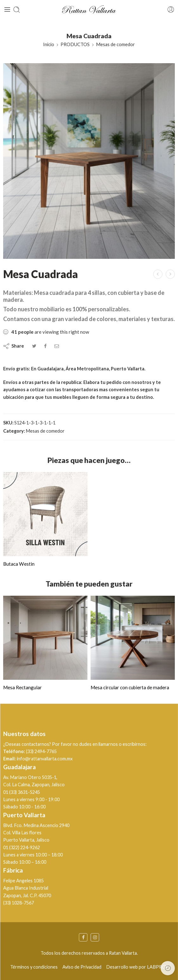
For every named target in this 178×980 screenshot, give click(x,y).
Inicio (49, 44)
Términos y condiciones (34, 967)
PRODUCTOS (75, 44)
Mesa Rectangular (22, 687)
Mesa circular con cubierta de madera (130, 687)
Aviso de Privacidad (82, 967)
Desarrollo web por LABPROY (137, 967)
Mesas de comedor (115, 44)
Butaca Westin (19, 564)
